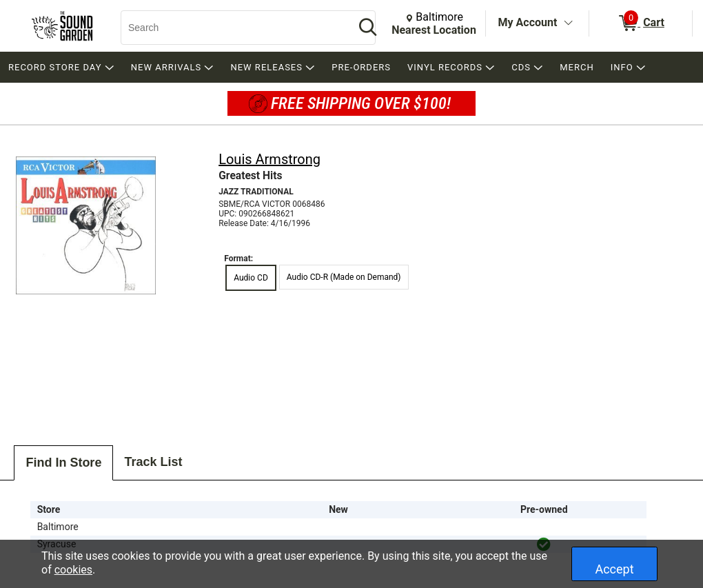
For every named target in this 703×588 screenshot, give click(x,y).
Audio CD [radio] (251, 278)
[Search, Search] (231, 28)
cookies (73, 570)
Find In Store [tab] (63, 463)
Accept (614, 569)
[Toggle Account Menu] (568, 23)
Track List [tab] (153, 462)
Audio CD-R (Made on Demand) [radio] (344, 277)
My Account (528, 22)
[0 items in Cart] (641, 23)
